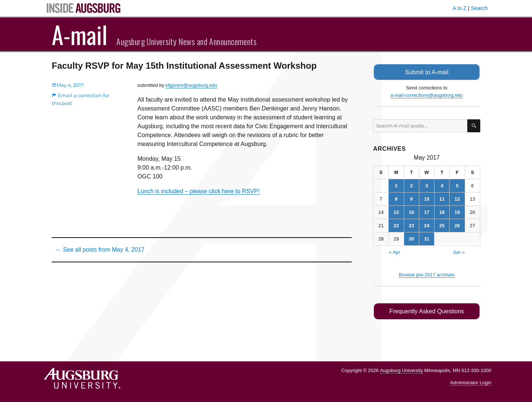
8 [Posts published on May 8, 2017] (396, 199)
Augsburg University (402, 370)
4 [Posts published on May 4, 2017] (442, 185)
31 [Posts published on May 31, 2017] (427, 239)
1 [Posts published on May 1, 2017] (396, 185)
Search (479, 8)
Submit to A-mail (427, 72)
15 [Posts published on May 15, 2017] (396, 212)
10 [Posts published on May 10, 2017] (427, 199)
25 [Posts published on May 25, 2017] (442, 225)
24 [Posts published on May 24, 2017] (427, 225)
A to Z (460, 8)
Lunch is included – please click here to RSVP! (199, 191)
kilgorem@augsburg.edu (191, 85)
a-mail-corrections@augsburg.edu (427, 95)
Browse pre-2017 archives (427, 274)
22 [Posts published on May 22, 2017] (396, 225)
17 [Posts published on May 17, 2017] (427, 212)
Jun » (459, 252)
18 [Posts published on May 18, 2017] (442, 212)
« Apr (395, 252)
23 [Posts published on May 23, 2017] (411, 225)
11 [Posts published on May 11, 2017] (442, 199)
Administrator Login (471, 382)
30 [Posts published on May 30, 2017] (411, 239)
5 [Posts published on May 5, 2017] (457, 185)
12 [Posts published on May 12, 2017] (457, 199)
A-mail (80, 34)
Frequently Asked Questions (427, 311)
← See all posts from (100, 250)
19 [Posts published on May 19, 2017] (457, 212)
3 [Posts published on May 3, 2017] (427, 185)
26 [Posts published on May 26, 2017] (457, 225)
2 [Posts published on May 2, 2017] (411, 185)
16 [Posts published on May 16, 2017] (411, 212)
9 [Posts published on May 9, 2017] (411, 199)
